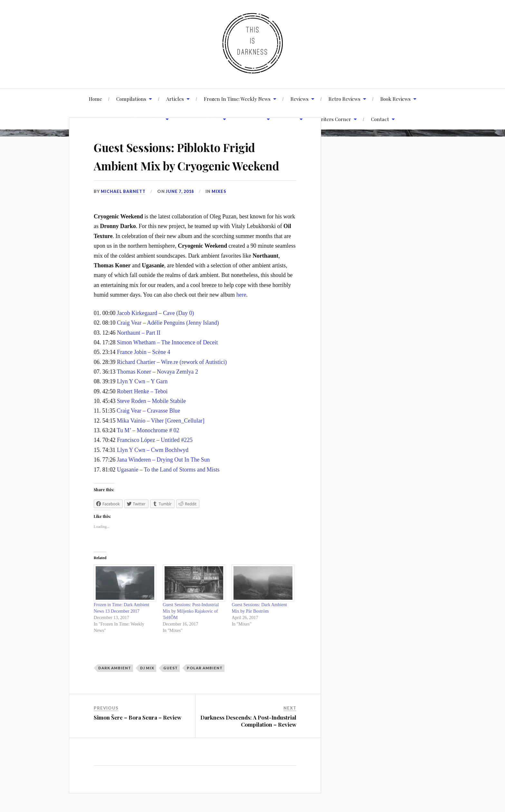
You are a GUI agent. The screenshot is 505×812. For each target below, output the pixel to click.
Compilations (131, 99)
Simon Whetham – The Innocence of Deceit (167, 361)
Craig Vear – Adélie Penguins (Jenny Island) (168, 341)
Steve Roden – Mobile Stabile (151, 419)
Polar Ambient (205, 687)
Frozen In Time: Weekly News (237, 99)
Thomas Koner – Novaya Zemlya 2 (157, 390)
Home (95, 99)
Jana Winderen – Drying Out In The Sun (163, 478)
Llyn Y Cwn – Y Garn (142, 400)
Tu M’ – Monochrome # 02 (148, 449)
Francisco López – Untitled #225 (155, 459)
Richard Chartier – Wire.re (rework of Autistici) (172, 380)
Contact (380, 119)
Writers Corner (334, 119)
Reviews (300, 99)
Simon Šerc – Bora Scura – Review (138, 736)
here (241, 313)
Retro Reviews (344, 99)
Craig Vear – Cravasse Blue (148, 429)
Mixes (219, 210)
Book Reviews (395, 99)
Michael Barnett (123, 210)
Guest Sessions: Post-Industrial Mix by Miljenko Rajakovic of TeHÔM (191, 630)
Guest (171, 687)
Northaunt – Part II (139, 351)
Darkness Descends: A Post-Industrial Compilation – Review (248, 740)
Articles (175, 99)
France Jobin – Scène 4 (144, 371)
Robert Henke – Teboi (142, 410)
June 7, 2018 (180, 210)
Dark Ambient (115, 687)
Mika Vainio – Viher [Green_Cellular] (161, 439)
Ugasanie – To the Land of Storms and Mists (168, 488)
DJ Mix (147, 687)
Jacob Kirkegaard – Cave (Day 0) (155, 331)
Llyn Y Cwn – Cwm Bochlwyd (153, 468)
